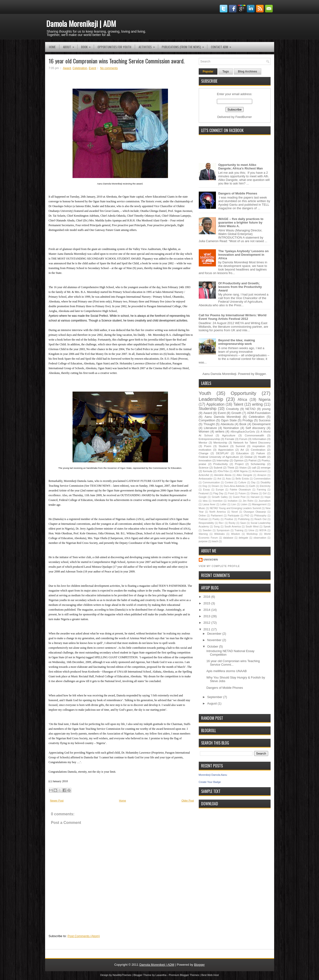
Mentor (203, 442)
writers (220, 431)
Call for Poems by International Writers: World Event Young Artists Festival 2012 (233, 317)
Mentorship (220, 442)
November (215, 640)
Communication (211, 482)
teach (215, 541)
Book (87, 46)
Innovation (205, 460)
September (215, 697)
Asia (228, 479)
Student (223, 446)
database (228, 538)
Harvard (255, 497)
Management (259, 504)
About (70, 46)
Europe (220, 490)
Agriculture (229, 435)
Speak (267, 527)
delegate (243, 538)
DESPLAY (222, 453)
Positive (229, 519)
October (213, 646)
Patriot (253, 460)
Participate (233, 516)
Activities (148, 46)
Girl (265, 493)
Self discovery (255, 428)
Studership (208, 409)
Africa (242, 400)
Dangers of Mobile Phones (238, 193)
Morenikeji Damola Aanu (213, 775)
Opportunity (244, 393)
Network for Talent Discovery (252, 442)
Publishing (244, 519)
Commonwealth (254, 435)
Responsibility (206, 523)
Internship (223, 460)
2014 (207, 610)
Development (261, 424)
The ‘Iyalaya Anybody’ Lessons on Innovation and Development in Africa (243, 255)
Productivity (220, 464)
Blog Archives (247, 71)
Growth (236, 413)
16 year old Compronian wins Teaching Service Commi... (233, 663)
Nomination (231, 428)
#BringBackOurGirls (243, 431)
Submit (218, 467)
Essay (206, 490)
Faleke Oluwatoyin (240, 490)
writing (257, 404)
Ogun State (229, 420)
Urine (251, 530)
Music (202, 508)
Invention (218, 501)
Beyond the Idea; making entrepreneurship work (237, 342)
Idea (205, 501)
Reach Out (260, 519)
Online (202, 516)
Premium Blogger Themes (184, 975)
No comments (109, 68)
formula (208, 471)
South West (252, 527)
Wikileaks (220, 534)
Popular (208, 71)
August (212, 703)
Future (242, 493)
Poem (208, 446)
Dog (205, 486)
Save (243, 523)
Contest (229, 482)
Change (204, 453)
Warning (203, 534)
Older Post (188, 801)
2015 (207, 603)
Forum (243, 439)
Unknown (211, 560)
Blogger (261, 374)
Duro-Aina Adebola (234, 486)
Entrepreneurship (209, 439)
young (266, 409)
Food (231, 493)
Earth (252, 486)
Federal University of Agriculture (219, 457)
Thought (209, 424)
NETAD (250, 409)
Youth (205, 393)
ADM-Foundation (259, 413)
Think (231, 467)
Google (203, 497)
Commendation (262, 479)
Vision (243, 467)
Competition (207, 420)
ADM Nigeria (240, 471)
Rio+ (221, 523)
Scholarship (258, 464)
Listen (244, 504)
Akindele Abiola (223, 475)
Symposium (223, 530)
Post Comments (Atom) (84, 936)
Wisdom (236, 534)
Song (217, 527)
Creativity (232, 409)
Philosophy (260, 516)
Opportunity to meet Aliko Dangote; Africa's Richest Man (241, 167)
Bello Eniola (242, 479)
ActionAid (204, 475)
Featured (204, 493)
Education (243, 453)
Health (262, 457)
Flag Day (218, 493)
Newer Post (57, 801)
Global (248, 457)
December (215, 634)
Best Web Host (210, 975)
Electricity (265, 486)
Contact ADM (223, 46)
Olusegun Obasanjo (255, 512)
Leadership (211, 399)
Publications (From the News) (184, 46)
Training (239, 530)
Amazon (262, 475)
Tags (226, 71)
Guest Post (239, 497)
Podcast (203, 519)
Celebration (80, 68)
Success (264, 420)
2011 (207, 629)
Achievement (259, 471)
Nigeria (264, 400)
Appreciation (226, 450)
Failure (261, 453)
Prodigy (248, 420)
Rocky (232, 523)
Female (230, 439)
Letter (223, 504)
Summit (240, 446)
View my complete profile (219, 566)
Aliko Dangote (244, 475)
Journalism (264, 501)
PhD (247, 516)
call (254, 467)
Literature (210, 428)
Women (204, 431)
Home (52, 47)
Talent (238, 404)
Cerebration (258, 450)
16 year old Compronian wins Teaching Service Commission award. (117, 61)
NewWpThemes (122, 975)
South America (233, 527)
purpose (203, 541)
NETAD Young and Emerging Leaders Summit (235, 508)
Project (239, 464)
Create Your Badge (210, 782)
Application (215, 404)
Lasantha (161, 975)
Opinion (239, 460)
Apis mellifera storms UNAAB (227, 671)
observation (260, 538)
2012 (207, 623)
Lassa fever (209, 504)
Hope (268, 497)
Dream (215, 486)
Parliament (217, 516)
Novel (235, 512)
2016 (207, 597)
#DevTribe (223, 471)
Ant (219, 479)
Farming (261, 490)
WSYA (263, 530)
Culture (242, 482)
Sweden (207, 530)
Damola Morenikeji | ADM (81, 23)
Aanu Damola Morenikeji (223, 417)
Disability (266, 482)
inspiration (259, 446)
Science (204, 467)
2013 (207, 616)
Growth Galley (220, 497)
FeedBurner (244, 117)
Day (253, 482)
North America (217, 512)
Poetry (216, 519)
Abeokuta (227, 424)
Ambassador (206, 479)
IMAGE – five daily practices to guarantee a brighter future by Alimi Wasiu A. (241, 222)
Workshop (252, 534)
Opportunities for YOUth (114, 47)
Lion (234, 504)
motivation (205, 450)
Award (67, 68)
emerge (266, 467)
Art (242, 450)
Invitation (233, 501)
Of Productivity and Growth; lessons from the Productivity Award (240, 287)
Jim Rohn (248, 501)
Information (259, 439)
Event (92, 68)
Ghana (254, 493)
